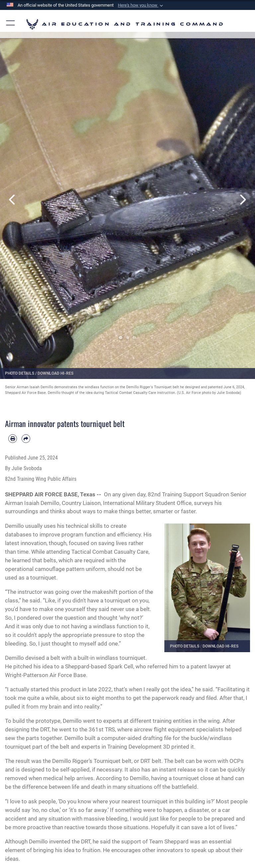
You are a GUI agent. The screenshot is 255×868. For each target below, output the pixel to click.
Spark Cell (121, 666)
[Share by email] (26, 439)
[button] (141, 5)
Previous (13, 200)
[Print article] (13, 439)
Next (242, 200)
